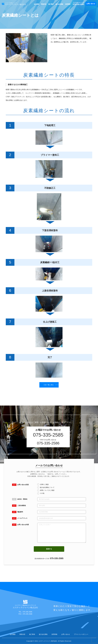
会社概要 (36, 4)
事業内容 (44, 4)
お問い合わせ (91, 4)
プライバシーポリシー (81, 634)
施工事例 (51, 4)
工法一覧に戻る (49, 385)
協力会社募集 (59, 4)
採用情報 (68, 4)
